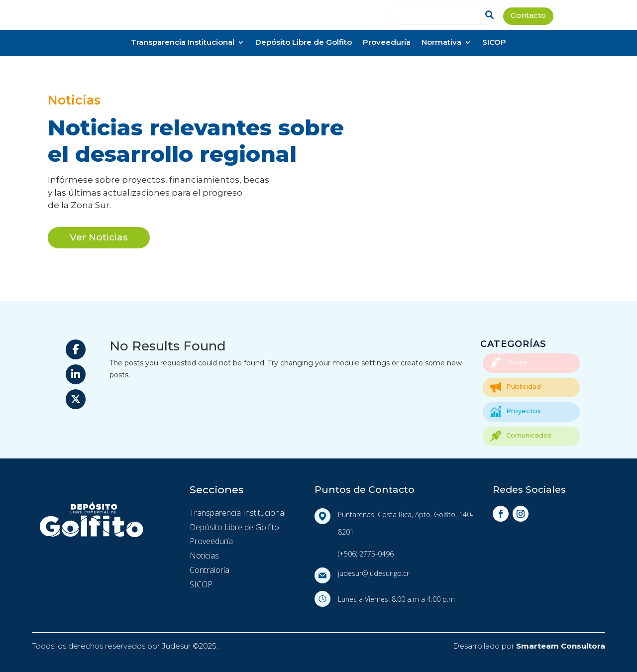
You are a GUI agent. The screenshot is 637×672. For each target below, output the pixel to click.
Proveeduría (387, 43)
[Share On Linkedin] (76, 374)
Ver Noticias (99, 237)
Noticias (204, 556)
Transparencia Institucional (183, 43)
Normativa (441, 43)
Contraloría (210, 570)
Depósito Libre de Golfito (304, 43)
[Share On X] (76, 399)
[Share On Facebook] (76, 349)
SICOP (494, 43)
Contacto (528, 16)
